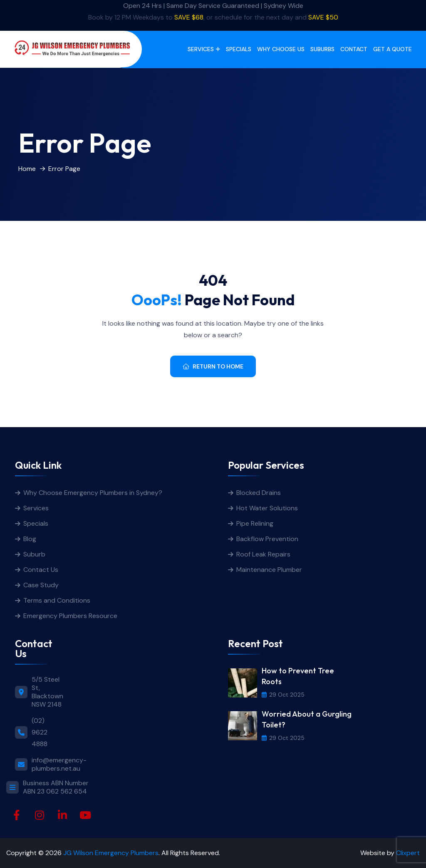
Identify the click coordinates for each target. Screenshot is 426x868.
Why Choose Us (281, 49)
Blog (30, 539)
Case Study (41, 585)
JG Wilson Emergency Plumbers (111, 853)
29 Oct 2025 (283, 695)
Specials (239, 49)
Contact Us (41, 570)
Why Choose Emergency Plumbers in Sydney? (94, 493)
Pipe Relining (255, 523)
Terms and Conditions (57, 600)
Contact (354, 49)
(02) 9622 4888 (40, 732)
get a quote (393, 49)
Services (201, 49)
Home (27, 169)
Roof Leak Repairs (263, 554)
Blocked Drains (259, 493)
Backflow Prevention (267, 539)
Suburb (34, 554)
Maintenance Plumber (269, 570)
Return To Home (213, 366)
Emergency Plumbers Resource (70, 616)
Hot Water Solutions (267, 508)
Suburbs (322, 49)
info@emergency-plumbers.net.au (59, 764)
